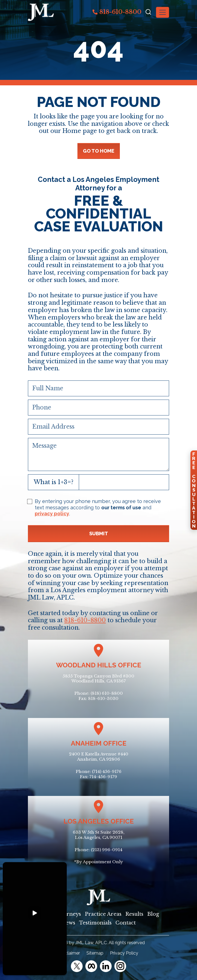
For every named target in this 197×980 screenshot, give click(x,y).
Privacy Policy (124, 953)
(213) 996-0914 (107, 850)
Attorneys (68, 914)
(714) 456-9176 (107, 771)
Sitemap (95, 953)
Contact (126, 923)
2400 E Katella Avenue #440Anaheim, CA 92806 (99, 757)
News (68, 923)
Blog (153, 914)
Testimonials (95, 923)
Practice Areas (103, 914)
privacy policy (52, 514)
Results (134, 914)
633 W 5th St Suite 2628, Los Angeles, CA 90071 (99, 835)
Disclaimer (69, 953)
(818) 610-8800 (107, 693)
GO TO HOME (99, 151)
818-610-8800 (117, 12)
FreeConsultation (194, 490)
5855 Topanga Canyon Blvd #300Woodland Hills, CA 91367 (99, 679)
